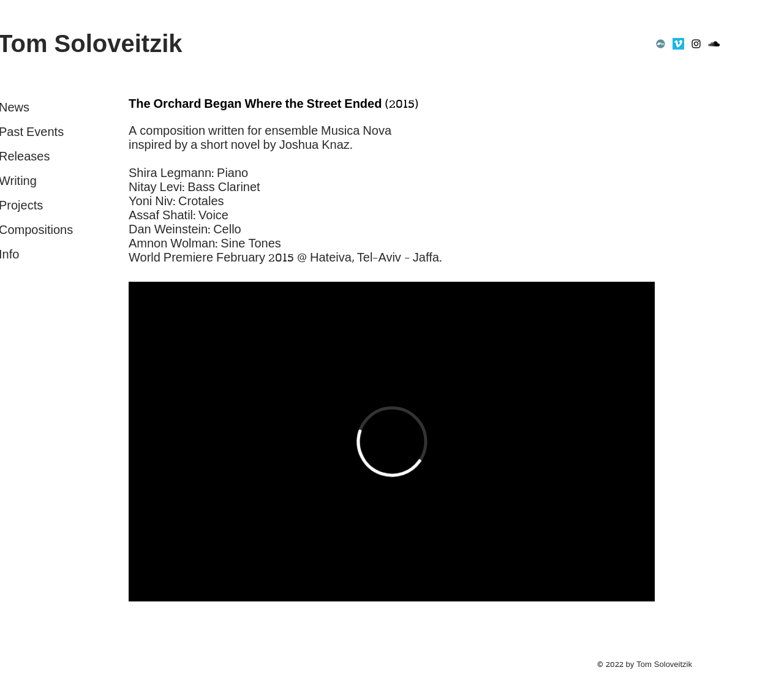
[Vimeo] (678, 44)
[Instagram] (696, 44)
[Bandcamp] (661, 44)
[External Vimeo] (392, 442)
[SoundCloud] (714, 44)
